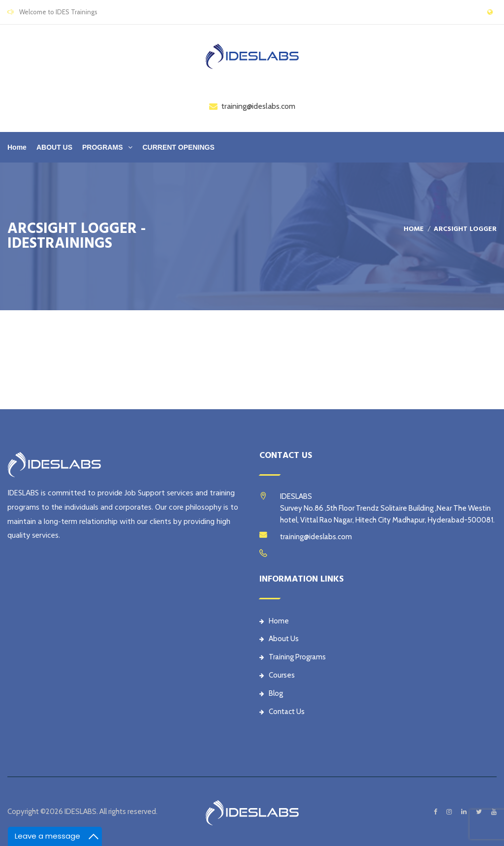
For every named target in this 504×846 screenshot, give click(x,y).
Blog (271, 693)
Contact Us (282, 712)
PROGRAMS (102, 147)
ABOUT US (54, 147)
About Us (279, 639)
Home (17, 147)
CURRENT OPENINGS (178, 147)
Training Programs (293, 657)
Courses (277, 675)
